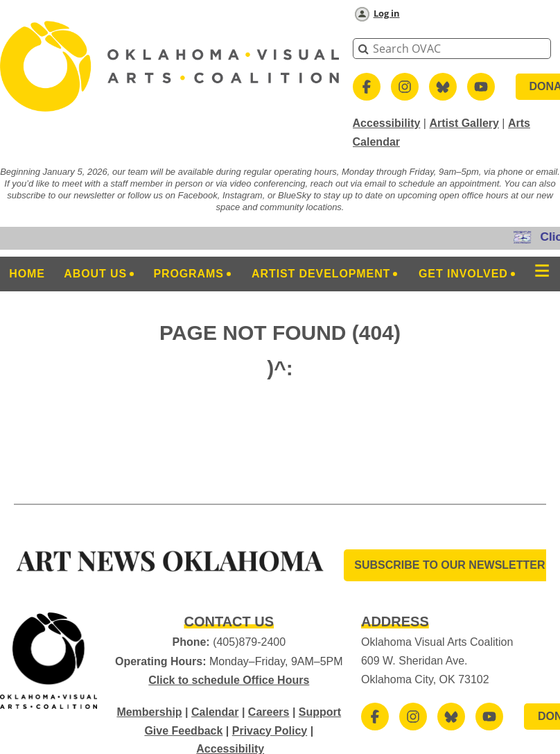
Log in (387, 13)
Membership (149, 712)
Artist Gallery (464, 123)
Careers (269, 712)
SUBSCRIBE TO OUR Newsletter (449, 565)
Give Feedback (183, 731)
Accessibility (387, 123)
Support (320, 712)
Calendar (215, 712)
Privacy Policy (270, 731)
